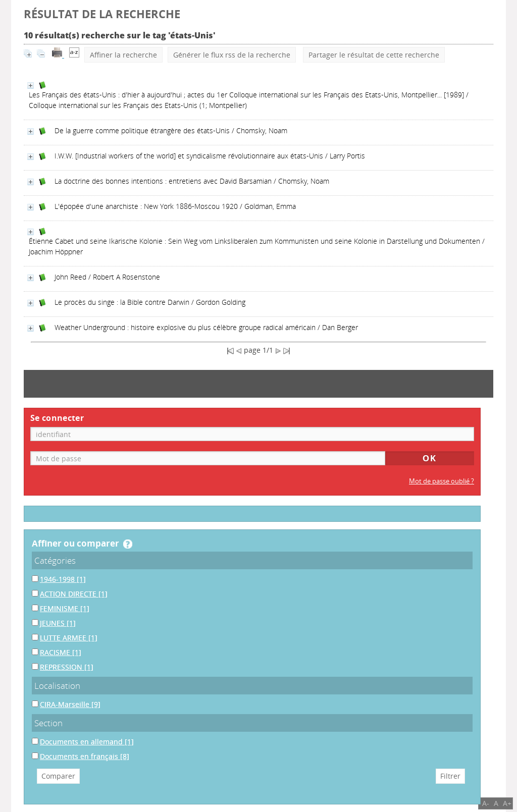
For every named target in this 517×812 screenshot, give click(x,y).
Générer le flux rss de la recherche (232, 55)
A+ (507, 803)
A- (486, 803)
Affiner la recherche (123, 55)
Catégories (55, 560)
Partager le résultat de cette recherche (374, 55)
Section (48, 723)
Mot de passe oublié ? (442, 481)
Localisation (57, 686)
